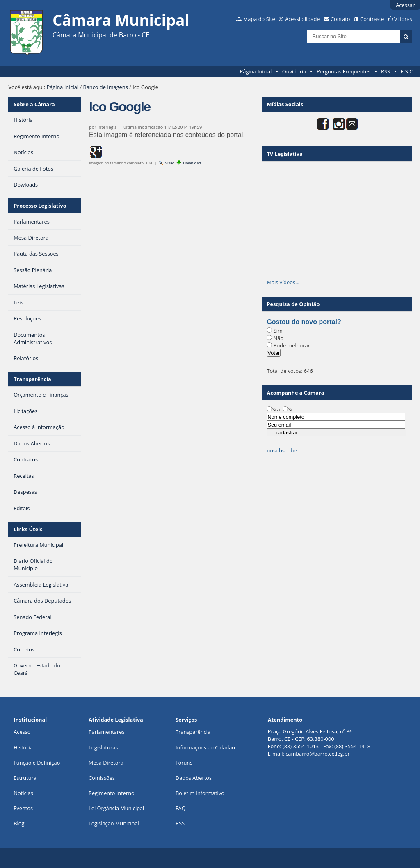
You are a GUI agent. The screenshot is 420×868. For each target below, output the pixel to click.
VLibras (403, 19)
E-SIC (407, 71)
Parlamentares (106, 732)
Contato (340, 19)
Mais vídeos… (283, 282)
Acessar (405, 5)
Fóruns (184, 763)
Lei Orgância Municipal (116, 808)
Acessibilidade (302, 19)
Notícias (23, 793)
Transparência (32, 379)
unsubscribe (282, 450)
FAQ (181, 808)
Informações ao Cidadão (205, 747)
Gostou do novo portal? (304, 322)
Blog (19, 823)
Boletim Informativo (200, 793)
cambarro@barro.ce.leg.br (318, 754)
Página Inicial (256, 71)
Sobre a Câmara (34, 104)
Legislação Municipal (114, 823)
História (23, 747)
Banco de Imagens (105, 87)
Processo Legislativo (40, 206)
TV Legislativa (284, 154)
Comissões (102, 778)
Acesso (22, 732)
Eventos (23, 808)
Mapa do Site (259, 19)
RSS (386, 71)
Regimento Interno (112, 793)
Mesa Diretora (106, 763)
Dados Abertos (194, 778)
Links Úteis (28, 529)
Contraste (372, 19)
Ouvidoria (294, 71)
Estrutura (25, 778)
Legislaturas (103, 747)
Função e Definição (37, 763)
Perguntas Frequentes (344, 71)
